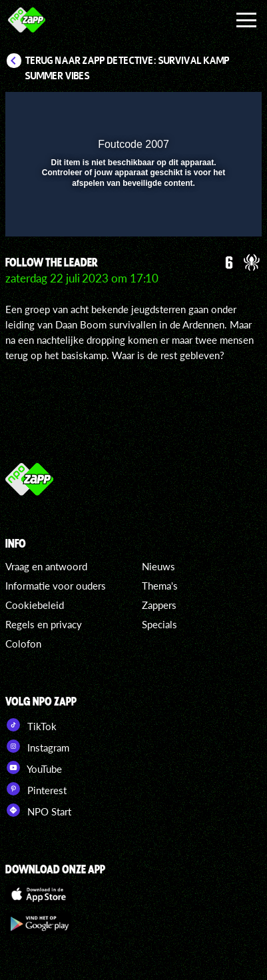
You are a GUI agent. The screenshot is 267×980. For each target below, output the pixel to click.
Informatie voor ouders (56, 586)
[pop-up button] (190, 111)
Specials (159, 624)
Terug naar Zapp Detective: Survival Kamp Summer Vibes (128, 68)
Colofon (23, 644)
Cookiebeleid (35, 605)
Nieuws (158, 566)
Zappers (159, 605)
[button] (217, 111)
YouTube (34, 767)
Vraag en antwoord (46, 566)
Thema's (160, 586)
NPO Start (38, 810)
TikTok (31, 725)
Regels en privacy (44, 624)
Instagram (37, 746)
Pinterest (36, 789)
